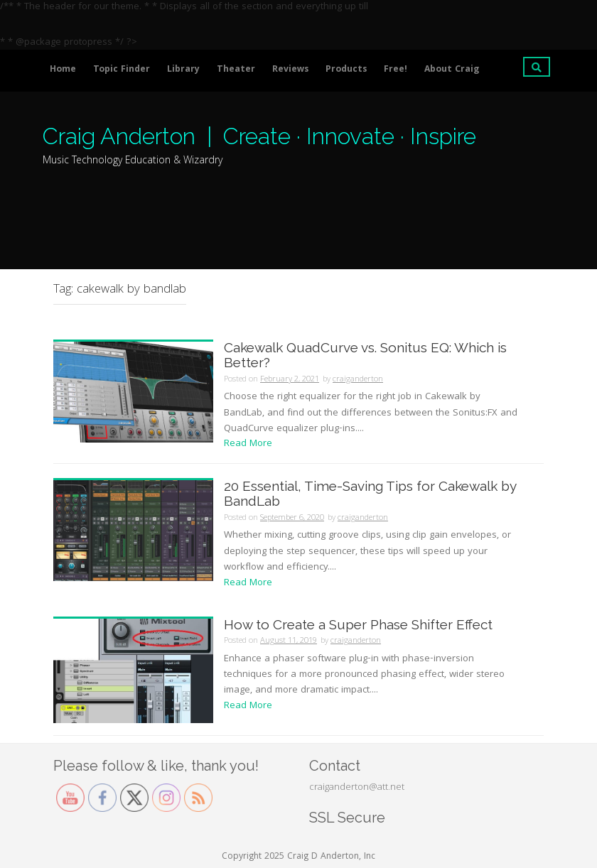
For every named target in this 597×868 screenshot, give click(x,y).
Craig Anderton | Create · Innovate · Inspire (259, 136)
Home (63, 70)
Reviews (290, 70)
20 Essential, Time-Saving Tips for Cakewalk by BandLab (370, 493)
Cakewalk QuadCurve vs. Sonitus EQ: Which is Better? (365, 355)
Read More (248, 444)
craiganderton (358, 380)
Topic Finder (122, 70)
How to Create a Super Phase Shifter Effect (358, 624)
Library (183, 70)
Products (346, 70)
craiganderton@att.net (357, 788)
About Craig (452, 70)
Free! (396, 70)
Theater (236, 70)
